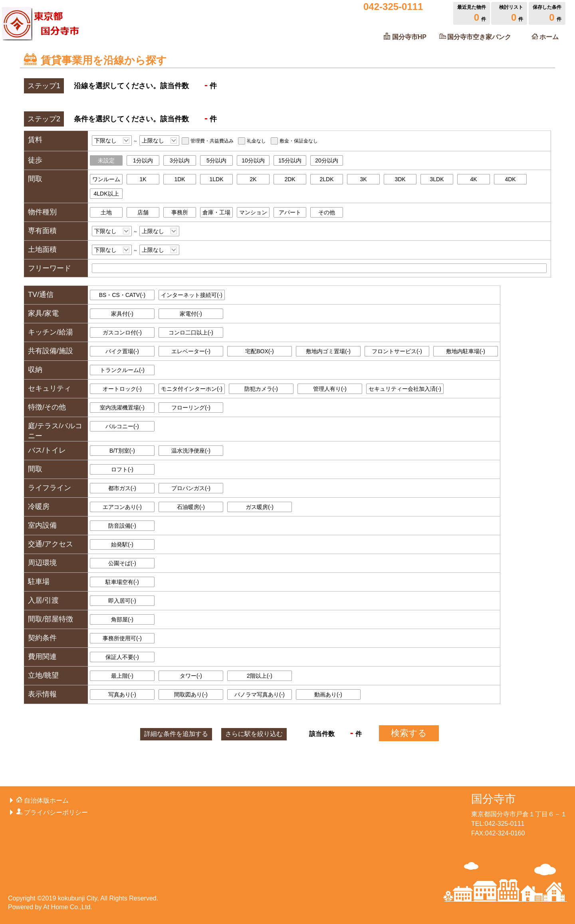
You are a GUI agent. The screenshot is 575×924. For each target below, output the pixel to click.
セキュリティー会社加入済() (405, 389)
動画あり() (328, 694)
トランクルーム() (122, 370)
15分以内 (290, 160)
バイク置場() (122, 351)
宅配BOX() (260, 351)
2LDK (326, 179)
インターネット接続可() (192, 295)
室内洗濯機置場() (122, 408)
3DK (400, 179)
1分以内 (143, 160)
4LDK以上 (106, 194)
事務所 (180, 212)
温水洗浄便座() (191, 451)
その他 (327, 212)
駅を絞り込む (254, 734)
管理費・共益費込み (212, 141)
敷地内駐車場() (466, 351)
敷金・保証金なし (299, 141)
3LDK (437, 179)
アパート (290, 212)
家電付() (191, 314)
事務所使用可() (122, 638)
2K (253, 179)
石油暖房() (191, 507)
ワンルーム (106, 179)
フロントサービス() (397, 351)
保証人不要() (122, 657)
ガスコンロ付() (122, 332)
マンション (253, 212)
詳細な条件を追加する (176, 734)
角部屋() (122, 619)
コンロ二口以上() (191, 332)
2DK (290, 179)
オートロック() (122, 389)
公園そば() (122, 563)
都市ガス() (122, 488)
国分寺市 (494, 799)
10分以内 (253, 160)
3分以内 (180, 160)
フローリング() (191, 408)
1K (143, 179)
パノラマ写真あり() (260, 694)
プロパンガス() (191, 488)
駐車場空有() (122, 582)
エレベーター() (191, 351)
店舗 (143, 212)
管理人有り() (330, 389)
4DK (510, 179)
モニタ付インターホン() (192, 389)
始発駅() (122, 544)
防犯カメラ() (261, 389)
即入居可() (122, 601)
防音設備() (122, 526)
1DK (179, 179)
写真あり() (122, 694)
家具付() (122, 314)
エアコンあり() (122, 507)
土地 (106, 212)
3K (363, 179)
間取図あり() (191, 694)
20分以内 (327, 160)
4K (473, 179)
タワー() (191, 676)
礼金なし (256, 141)
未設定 (106, 160)
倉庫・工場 (216, 212)
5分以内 (216, 160)
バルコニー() (122, 426)
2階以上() (260, 676)
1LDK (216, 179)
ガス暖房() (260, 507)
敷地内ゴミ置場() (328, 351)
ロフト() (122, 469)
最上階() (122, 676)
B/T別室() (122, 451)
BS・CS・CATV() (122, 295)
